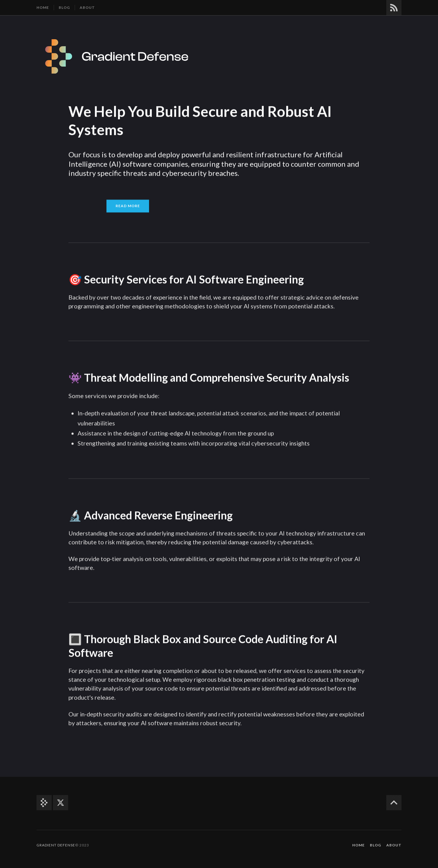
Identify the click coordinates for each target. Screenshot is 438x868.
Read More (128, 205)
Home (43, 7)
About (87, 7)
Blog (64, 7)
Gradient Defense (56, 845)
